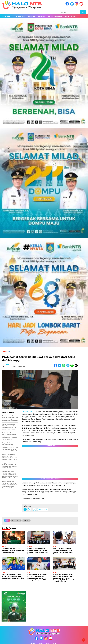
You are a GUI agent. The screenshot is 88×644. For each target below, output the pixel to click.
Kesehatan (31, 16)
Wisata (67, 16)
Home (4, 16)
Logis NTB (26, 520)
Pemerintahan (20, 16)
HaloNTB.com (8, 365)
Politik (50, 16)
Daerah (10, 16)
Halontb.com (27, 412)
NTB (9, 352)
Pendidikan (41, 16)
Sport (73, 16)
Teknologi (58, 16)
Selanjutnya (43, 509)
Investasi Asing (16, 520)
